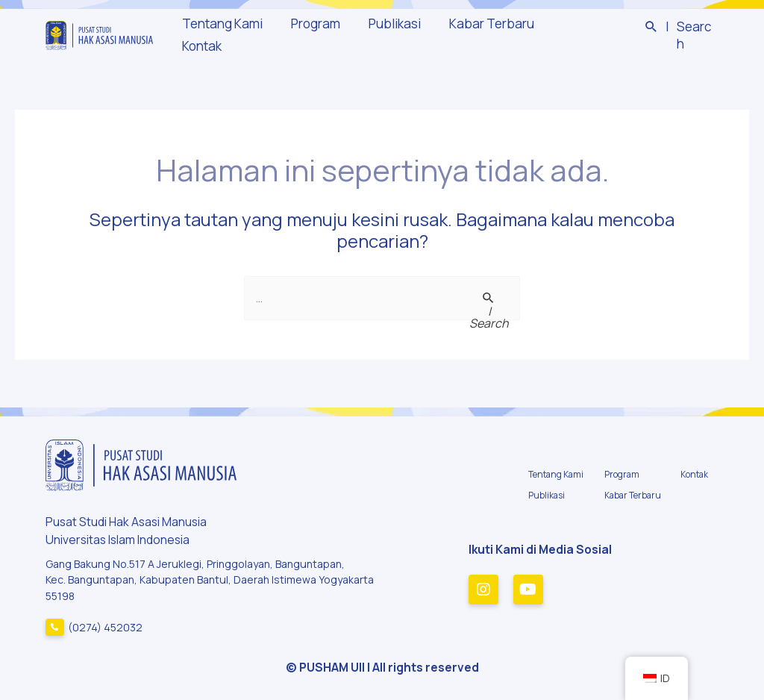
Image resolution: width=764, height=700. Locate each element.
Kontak (574, 35)
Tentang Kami (225, 35)
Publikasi (392, 35)
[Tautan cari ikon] (681, 35)
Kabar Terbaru (486, 35)
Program (316, 35)
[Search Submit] (489, 309)
